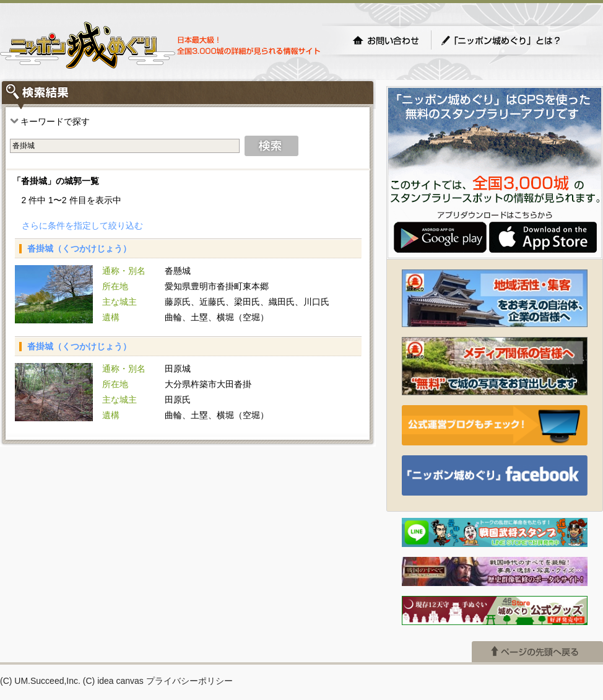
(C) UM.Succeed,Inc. (40, 681)
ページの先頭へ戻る (537, 652)
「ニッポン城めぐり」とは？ (513, 40)
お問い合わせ (386, 40)
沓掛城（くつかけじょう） (79, 248)
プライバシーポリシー (189, 681)
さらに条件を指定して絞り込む (82, 225)
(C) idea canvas (113, 681)
